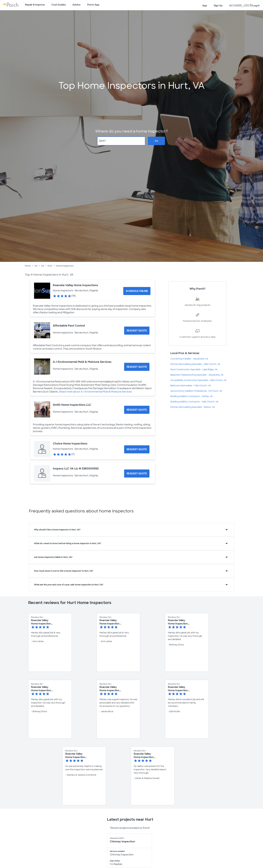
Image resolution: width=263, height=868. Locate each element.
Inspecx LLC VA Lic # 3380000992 (76, 469)
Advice (76, 5)
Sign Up (218, 6)
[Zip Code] (121, 141)
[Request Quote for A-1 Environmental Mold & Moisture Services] (137, 367)
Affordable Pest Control (69, 326)
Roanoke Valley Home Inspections (75, 285)
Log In (244, 5)
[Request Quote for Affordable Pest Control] (137, 331)
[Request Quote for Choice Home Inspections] (137, 449)
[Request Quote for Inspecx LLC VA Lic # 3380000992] (137, 474)
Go (156, 141)
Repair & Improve (35, 5)
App (205, 6)
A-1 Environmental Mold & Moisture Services (82, 362)
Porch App (93, 5)
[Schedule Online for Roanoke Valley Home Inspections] (137, 291)
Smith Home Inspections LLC (72, 405)
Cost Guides (59, 5)
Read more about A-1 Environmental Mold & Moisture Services (96, 392)
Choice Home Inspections (70, 444)
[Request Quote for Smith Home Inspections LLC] (137, 410)
